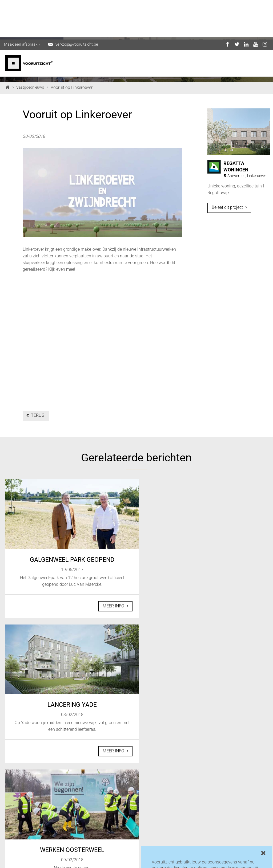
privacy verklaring (168, 840)
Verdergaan (167, 853)
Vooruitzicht (102, 789)
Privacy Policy (73, 863)
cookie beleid (211, 840)
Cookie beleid (100, 863)
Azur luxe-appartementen (105, 800)
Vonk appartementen (110, 839)
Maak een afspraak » (22, 5)
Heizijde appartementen (168, 805)
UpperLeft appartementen (105, 813)
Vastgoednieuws (30, 87)
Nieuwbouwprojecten (110, 832)
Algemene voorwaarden (136, 863)
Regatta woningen (108, 824)
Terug (35, 415)
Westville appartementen (168, 792)
